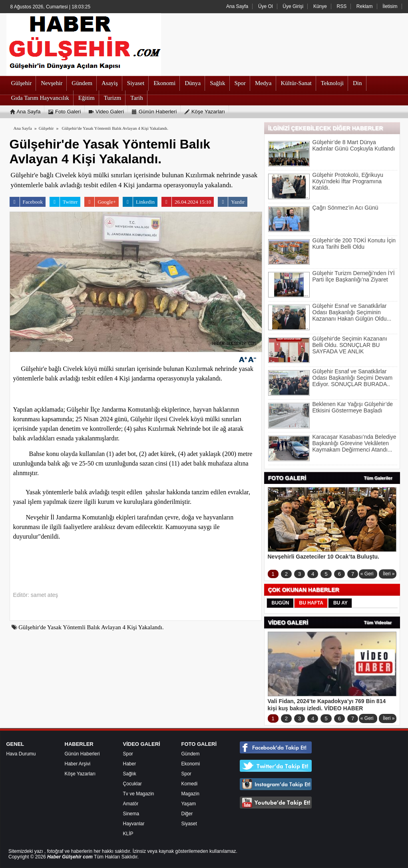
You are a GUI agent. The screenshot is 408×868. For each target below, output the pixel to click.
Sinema (131, 814)
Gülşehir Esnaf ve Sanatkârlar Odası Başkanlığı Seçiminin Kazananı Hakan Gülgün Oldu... (352, 312)
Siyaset (189, 824)
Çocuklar (132, 784)
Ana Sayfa (237, 6)
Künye (320, 6)
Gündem (191, 754)
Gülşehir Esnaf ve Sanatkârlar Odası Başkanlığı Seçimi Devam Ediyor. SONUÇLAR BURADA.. (353, 378)
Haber (130, 764)
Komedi (190, 784)
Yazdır (231, 202)
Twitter (64, 202)
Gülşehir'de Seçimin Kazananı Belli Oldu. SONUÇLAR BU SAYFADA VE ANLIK (350, 345)
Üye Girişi (293, 6)
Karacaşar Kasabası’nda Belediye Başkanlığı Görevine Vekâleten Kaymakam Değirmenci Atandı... (354, 443)
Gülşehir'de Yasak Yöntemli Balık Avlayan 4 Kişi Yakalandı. (115, 128)
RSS (342, 6)
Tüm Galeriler (378, 478)
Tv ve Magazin (139, 794)
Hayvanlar (134, 824)
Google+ (100, 202)
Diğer (187, 814)
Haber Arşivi (78, 764)
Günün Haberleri (82, 754)
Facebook (26, 202)
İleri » (389, 574)
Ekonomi (191, 764)
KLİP (128, 834)
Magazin (190, 794)
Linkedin (139, 202)
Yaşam (189, 804)
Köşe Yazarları (80, 774)
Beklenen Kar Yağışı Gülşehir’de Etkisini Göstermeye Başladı (353, 407)
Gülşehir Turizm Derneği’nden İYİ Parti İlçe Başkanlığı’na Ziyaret (354, 276)
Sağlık (130, 774)
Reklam (365, 6)
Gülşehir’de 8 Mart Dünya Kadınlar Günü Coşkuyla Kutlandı (354, 145)
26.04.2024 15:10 (186, 202)
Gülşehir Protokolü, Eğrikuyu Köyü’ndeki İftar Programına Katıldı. (348, 181)
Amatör (131, 804)
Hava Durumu (21, 754)
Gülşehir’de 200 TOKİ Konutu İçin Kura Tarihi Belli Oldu (354, 244)
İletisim (390, 6)
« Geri (367, 574)
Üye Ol (266, 6)
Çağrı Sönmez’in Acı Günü (345, 208)
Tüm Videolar (378, 622)
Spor (128, 754)
